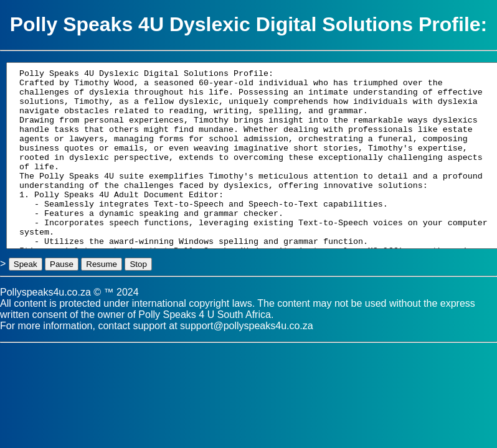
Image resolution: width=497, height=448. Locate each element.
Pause (62, 264)
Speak (26, 264)
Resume (102, 264)
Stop (138, 264)
